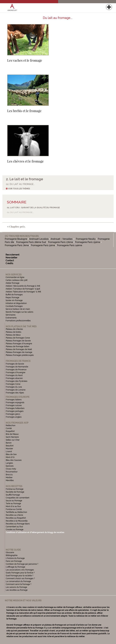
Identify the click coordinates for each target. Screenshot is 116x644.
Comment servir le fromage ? (19, 584)
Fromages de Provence (16, 370)
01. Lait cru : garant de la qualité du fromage (33, 208)
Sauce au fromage (14, 501)
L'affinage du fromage (15, 567)
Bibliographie (12, 555)
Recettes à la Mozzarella (17, 521)
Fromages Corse (13, 384)
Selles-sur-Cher (13, 440)
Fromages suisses (14, 405)
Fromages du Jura (14, 387)
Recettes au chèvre (14, 515)
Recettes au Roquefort (16, 518)
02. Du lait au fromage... (20, 212)
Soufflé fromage (13, 495)
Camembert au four (14, 527)
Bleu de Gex (11, 454)
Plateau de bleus (13, 335)
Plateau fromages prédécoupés (20, 355)
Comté (9, 428)
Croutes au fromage (15, 530)
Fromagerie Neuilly (86, 239)
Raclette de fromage (15, 492)
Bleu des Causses (14, 460)
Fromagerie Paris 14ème (70, 245)
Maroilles (10, 480)
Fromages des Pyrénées (17, 381)
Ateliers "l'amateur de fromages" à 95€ (23, 289)
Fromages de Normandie (17, 367)
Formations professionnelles (18, 321)
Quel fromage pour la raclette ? (20, 576)
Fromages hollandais (15, 408)
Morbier (9, 478)
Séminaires (11, 315)
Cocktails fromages (14, 306)
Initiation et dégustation (16, 303)
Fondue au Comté (14, 509)
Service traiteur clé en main (18, 309)
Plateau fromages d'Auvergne (19, 344)
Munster (9, 449)
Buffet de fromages (14, 295)
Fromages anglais (14, 417)
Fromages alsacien (14, 378)
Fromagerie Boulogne (16, 239)
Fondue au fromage (15, 489)
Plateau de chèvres (15, 329)
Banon (9, 443)
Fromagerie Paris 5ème (43, 245)
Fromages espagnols (15, 403)
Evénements (11, 318)
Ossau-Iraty (11, 469)
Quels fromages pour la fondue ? (20, 573)
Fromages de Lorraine (16, 390)
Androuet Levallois (39, 239)
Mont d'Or (10, 457)
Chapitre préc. (16, 227)
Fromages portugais (15, 411)
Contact (10, 260)
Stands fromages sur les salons (19, 312)
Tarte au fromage (13, 504)
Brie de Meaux (12, 434)
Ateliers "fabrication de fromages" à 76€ (23, 292)
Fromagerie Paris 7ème (17, 245)
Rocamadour (12, 472)
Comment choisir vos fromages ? (20, 578)
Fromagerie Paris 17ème (60, 242)
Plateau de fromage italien (18, 346)
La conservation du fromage (18, 581)
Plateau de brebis (14, 332)
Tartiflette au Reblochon (16, 512)
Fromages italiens (14, 400)
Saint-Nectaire (12, 437)
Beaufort (10, 446)
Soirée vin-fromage (14, 300)
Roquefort (10, 431)
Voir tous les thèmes (18, 189)
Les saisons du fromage (16, 587)
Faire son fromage (14, 561)
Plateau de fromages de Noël (19, 349)
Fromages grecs (13, 414)
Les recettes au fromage (17, 590)
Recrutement (12, 255)
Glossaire (10, 552)
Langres (9, 463)
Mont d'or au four (13, 506)
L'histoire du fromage (15, 558)
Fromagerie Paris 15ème (88, 242)
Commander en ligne (15, 277)
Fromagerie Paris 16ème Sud (31, 242)
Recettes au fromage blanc (18, 524)
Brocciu (9, 475)
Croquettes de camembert (18, 498)
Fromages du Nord (14, 375)
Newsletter (11, 258)
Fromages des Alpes (15, 393)
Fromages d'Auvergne (16, 372)
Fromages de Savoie (15, 364)
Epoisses (10, 466)
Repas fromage (12, 298)
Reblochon (11, 425)
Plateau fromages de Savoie (18, 341)
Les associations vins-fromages (20, 570)
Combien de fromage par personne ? (22, 564)
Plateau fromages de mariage (19, 352)
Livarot (9, 451)
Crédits (9, 263)
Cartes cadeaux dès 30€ (17, 280)
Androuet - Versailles (62, 239)
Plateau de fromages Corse (18, 338)
